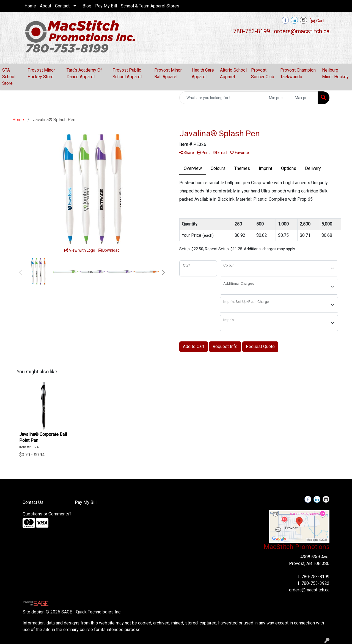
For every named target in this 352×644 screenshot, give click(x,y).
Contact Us (33, 502)
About (46, 6)
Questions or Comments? (47, 514)
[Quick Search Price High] (305, 98)
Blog (87, 6)
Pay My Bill (106, 6)
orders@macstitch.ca (302, 31)
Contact (62, 6)
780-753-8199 (252, 31)
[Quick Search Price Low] (279, 98)
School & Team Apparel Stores (150, 6)
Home (30, 6)
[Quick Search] (223, 98)
